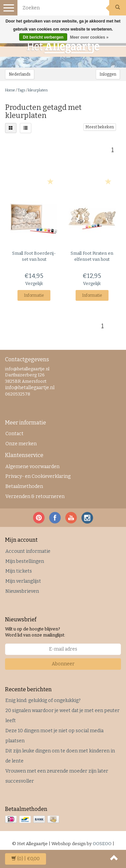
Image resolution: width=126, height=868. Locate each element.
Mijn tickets (19, 571)
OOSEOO (102, 844)
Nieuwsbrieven (22, 591)
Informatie (34, 295)
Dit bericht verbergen (43, 37)
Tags (22, 90)
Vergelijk (34, 283)
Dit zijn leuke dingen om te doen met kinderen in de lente (60, 756)
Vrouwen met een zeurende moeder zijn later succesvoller (57, 776)
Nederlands (20, 74)
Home (10, 90)
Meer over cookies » (89, 37)
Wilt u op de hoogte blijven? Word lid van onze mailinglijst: (35, 632)
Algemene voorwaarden (32, 467)
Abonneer (63, 664)
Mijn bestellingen (25, 561)
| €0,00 (26, 859)
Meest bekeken (100, 127)
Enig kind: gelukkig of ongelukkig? (43, 700)
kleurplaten (38, 90)
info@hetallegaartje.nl (30, 388)
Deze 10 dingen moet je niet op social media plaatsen (54, 736)
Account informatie (28, 551)
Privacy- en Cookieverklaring (38, 476)
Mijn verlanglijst (23, 581)
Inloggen (108, 74)
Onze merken (21, 444)
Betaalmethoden (24, 486)
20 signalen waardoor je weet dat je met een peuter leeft (62, 716)
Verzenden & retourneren (35, 497)
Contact (14, 434)
